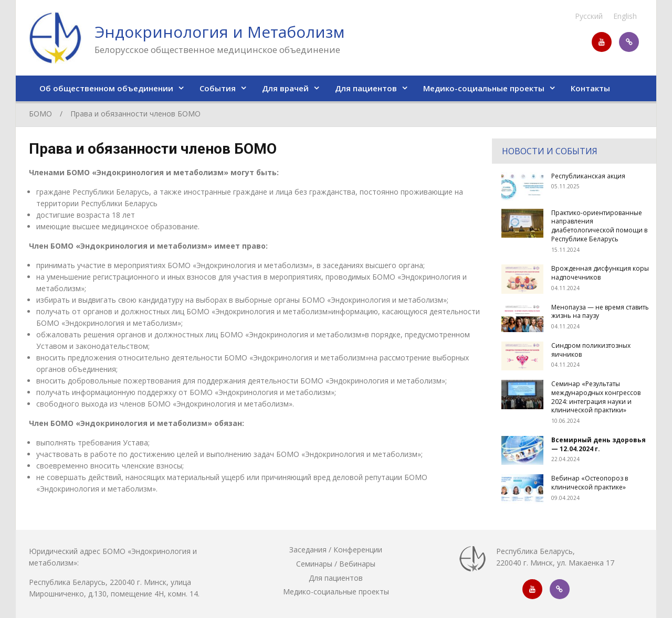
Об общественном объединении (106, 88)
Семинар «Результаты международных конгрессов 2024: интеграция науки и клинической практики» (596, 397)
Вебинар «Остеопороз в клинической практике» (590, 483)
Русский (589, 16)
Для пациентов (366, 88)
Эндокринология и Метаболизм (219, 32)
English (625, 16)
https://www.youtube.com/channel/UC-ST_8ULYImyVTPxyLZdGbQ (602, 42)
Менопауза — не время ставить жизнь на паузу (600, 312)
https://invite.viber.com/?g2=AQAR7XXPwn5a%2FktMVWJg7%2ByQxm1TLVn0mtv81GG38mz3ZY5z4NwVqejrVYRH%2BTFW (629, 42)
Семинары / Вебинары (336, 564)
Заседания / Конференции (336, 550)
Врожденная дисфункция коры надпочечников (600, 273)
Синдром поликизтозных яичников (591, 350)
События (218, 88)
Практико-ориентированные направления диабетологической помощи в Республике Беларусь (599, 226)
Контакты (590, 88)
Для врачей (285, 88)
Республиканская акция (588, 176)
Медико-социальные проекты (484, 88)
